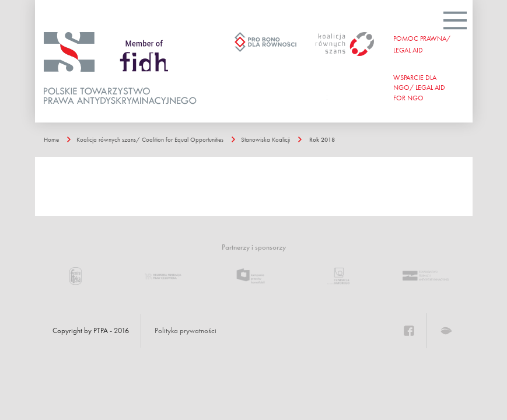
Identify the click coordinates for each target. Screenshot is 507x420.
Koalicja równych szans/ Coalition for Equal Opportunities (150, 139)
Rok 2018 (322, 139)
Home (51, 139)
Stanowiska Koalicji (265, 139)
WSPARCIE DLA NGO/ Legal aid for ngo (419, 87)
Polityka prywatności (186, 331)
